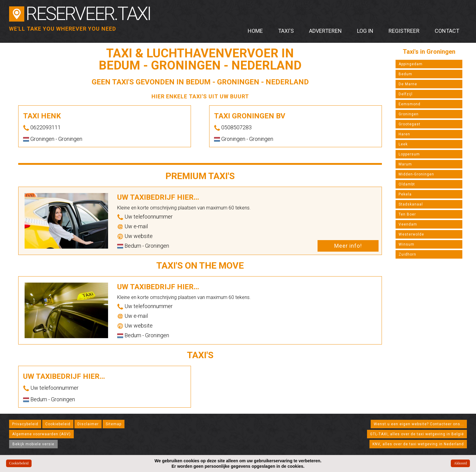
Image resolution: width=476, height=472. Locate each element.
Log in (365, 31)
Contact (447, 31)
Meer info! (348, 246)
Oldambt (407, 184)
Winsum (406, 244)
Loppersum (409, 154)
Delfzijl (406, 94)
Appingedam (411, 64)
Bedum (405, 74)
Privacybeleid (25, 424)
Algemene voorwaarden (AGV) (41, 434)
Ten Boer (407, 214)
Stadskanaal (411, 204)
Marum (405, 164)
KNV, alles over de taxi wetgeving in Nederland (418, 444)
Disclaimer (88, 424)
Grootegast (410, 124)
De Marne (408, 84)
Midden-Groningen (416, 174)
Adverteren (325, 31)
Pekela (405, 194)
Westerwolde (411, 234)
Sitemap (114, 424)
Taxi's (286, 31)
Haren (404, 134)
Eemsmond (410, 104)
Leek (403, 144)
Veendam (408, 224)
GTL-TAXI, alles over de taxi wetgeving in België (417, 434)
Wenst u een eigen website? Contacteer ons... (419, 424)
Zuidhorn (407, 254)
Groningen (409, 114)
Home (255, 31)
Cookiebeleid (58, 424)
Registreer (404, 31)
